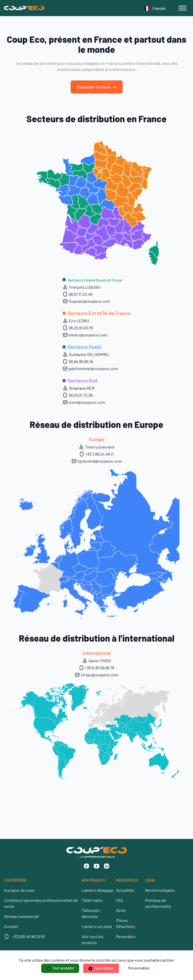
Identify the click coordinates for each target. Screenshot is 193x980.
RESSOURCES (127, 880)
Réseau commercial (21, 916)
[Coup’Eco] (24, 8)
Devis (121, 910)
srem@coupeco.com (84, 402)
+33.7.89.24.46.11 (96, 454)
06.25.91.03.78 (78, 328)
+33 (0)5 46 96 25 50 (29, 936)
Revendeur (126, 936)
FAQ (119, 900)
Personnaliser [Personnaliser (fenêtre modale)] (139, 968)
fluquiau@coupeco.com (86, 301)
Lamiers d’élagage (98, 890)
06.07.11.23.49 (77, 294)
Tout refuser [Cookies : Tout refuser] (104, 968)
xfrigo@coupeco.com (96, 675)
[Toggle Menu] (182, 8)
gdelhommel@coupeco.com (90, 369)
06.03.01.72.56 (78, 395)
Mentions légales (160, 890)
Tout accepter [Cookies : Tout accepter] (63, 968)
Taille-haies (92, 900)
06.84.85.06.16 (78, 362)
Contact (11, 926)
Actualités (125, 890)
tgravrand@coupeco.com (97, 461)
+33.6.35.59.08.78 (96, 668)
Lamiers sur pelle (97, 926)
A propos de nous (19, 890)
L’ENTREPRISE (15, 880)
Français (155, 9)
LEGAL (150, 880)
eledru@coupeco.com (85, 335)
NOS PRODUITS (93, 880)
